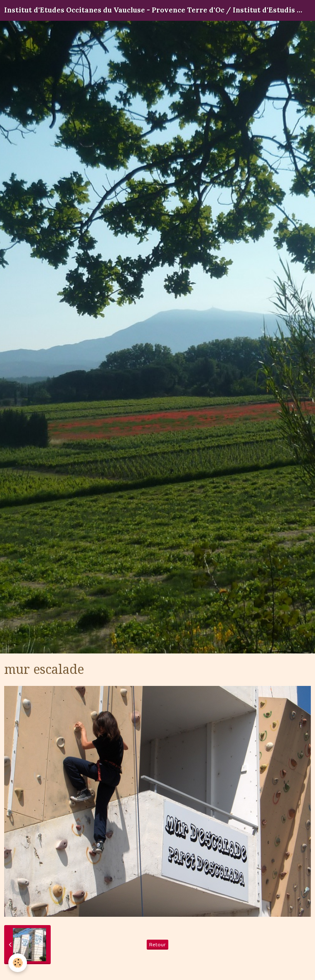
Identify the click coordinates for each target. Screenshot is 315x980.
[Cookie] (18, 963)
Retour (157, 944)
